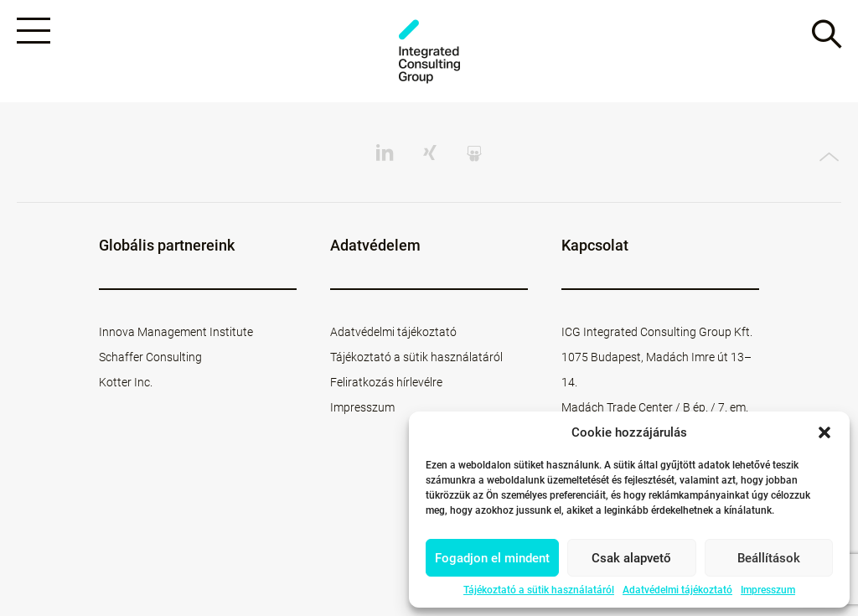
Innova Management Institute (176, 332)
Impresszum (768, 590)
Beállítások (769, 558)
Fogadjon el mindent (492, 558)
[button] (824, 432)
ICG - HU (429, 52)
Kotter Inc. (126, 382)
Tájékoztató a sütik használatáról (539, 590)
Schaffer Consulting (150, 357)
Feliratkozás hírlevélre (386, 382)
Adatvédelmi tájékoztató (677, 590)
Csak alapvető (631, 558)
